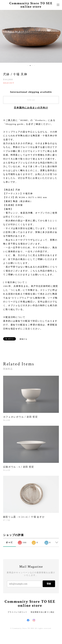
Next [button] (57, 36)
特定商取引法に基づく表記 (43, 612)
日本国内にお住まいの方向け (31, 108)
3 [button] (32, 66)
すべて (9, 542)
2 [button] (30, 66)
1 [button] (28, 66)
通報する (23, 339)
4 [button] (35, 66)
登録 (49, 584)
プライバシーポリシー (17, 612)
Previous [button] (5, 36)
